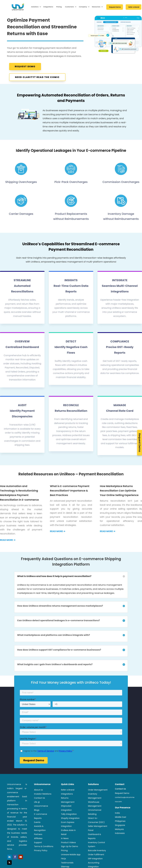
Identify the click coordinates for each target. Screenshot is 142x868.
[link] (12, 7)
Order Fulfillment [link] (96, 855)
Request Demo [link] (115, 7)
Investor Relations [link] (43, 794)
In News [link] (65, 838)
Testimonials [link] (67, 863)
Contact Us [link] (40, 798)
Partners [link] (38, 834)
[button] (9, 857)
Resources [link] (96, 7)
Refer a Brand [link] (134, 7)
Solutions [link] (35, 7)
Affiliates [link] (38, 838)
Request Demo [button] (25, 66)
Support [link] (38, 842)
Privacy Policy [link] (41, 850)
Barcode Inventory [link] (97, 850)
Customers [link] (69, 7)
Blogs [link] (37, 810)
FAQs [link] (63, 859)
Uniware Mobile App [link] (71, 855)
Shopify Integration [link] (70, 818)
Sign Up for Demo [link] (69, 846)
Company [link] (83, 7)
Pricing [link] (59, 7)
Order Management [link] (98, 790)
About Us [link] (38, 790)
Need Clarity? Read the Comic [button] (37, 77)
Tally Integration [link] (69, 814)
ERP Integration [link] (95, 859)
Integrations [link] (48, 7)
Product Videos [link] (68, 842)
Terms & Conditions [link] (44, 846)
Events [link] (37, 822)
